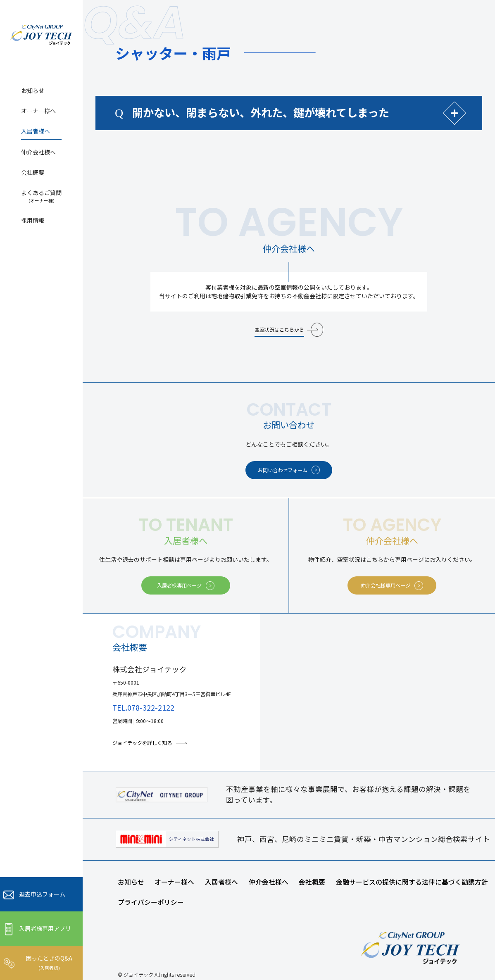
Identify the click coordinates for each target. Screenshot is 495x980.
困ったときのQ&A (49, 962)
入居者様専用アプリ (45, 928)
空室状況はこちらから (279, 330)
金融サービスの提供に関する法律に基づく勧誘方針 (412, 882)
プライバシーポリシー (151, 902)
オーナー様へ (38, 111)
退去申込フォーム (42, 894)
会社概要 (33, 172)
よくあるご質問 (41, 196)
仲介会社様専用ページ (386, 585)
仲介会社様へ (38, 152)
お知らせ (33, 90)
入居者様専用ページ (179, 585)
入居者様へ (36, 131)
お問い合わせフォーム (283, 470)
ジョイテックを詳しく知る (142, 743)
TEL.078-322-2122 (143, 708)
